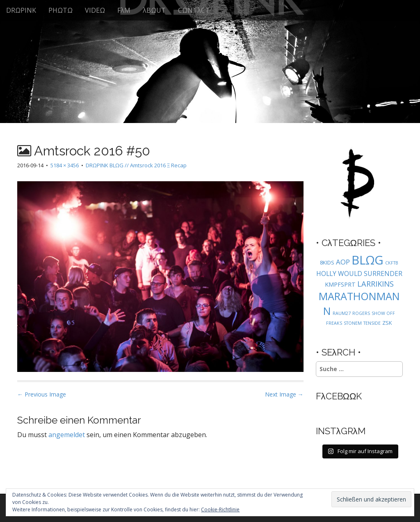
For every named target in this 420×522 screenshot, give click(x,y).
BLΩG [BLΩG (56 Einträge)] (367, 260)
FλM (124, 10)
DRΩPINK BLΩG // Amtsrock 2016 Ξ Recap (136, 165)
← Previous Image (42, 394)
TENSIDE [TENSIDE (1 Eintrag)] (372, 323)
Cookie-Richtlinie (220, 509)
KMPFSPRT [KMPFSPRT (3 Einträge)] (340, 284)
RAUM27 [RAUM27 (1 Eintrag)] (342, 313)
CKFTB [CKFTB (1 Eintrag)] (392, 263)
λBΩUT (154, 10)
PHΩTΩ (60, 10)
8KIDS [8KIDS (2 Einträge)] (327, 262)
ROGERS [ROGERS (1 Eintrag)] (361, 313)
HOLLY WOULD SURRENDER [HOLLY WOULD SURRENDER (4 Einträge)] (359, 274)
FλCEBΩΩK (339, 396)
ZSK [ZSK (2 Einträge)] (387, 323)
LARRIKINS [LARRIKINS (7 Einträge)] (375, 284)
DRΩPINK (21, 10)
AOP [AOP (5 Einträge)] (343, 262)
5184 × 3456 (65, 165)
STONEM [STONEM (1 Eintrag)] (353, 323)
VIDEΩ (95, 10)
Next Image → (284, 394)
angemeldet (67, 435)
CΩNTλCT (194, 10)
